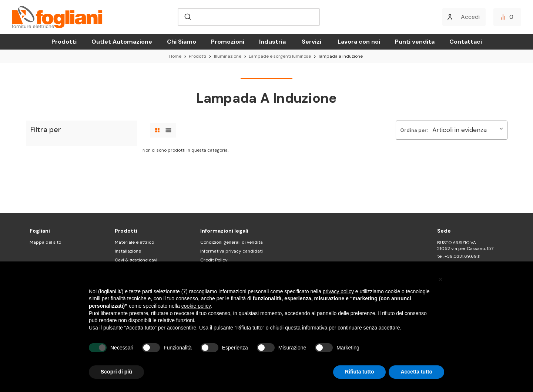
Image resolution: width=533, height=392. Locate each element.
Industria (272, 42)
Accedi (470, 17)
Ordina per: (414, 130)
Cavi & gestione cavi (136, 260)
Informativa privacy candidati (232, 251)
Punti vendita (415, 42)
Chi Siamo (182, 42)
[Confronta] (507, 17)
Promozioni (228, 42)
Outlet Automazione (122, 42)
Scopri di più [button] (116, 372)
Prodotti (64, 42)
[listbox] (469, 130)
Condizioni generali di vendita (232, 242)
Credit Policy (214, 260)
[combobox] (249, 17)
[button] (440, 279)
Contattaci (466, 42)
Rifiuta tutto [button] (360, 372)
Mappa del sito (45, 242)
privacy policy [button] (338, 291)
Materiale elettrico (134, 242)
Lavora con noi (359, 42)
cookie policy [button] (196, 306)
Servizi (311, 42)
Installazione (128, 251)
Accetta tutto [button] (416, 372)
